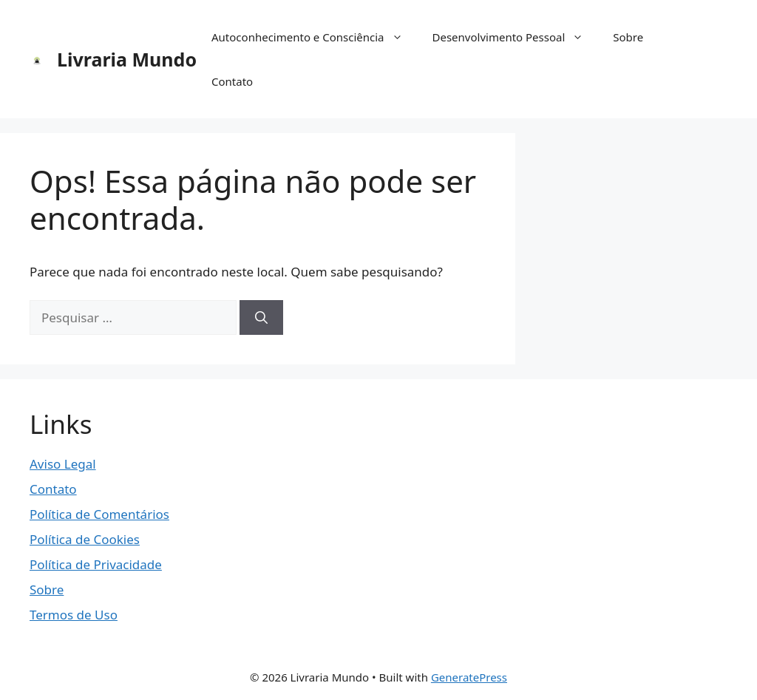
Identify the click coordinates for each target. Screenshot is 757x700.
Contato (232, 81)
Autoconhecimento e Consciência (315, 37)
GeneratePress (469, 677)
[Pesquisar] (261, 318)
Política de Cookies (85, 539)
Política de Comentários (99, 514)
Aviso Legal (63, 464)
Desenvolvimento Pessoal (516, 37)
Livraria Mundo (127, 59)
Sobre (628, 37)
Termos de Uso (74, 615)
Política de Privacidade (96, 564)
